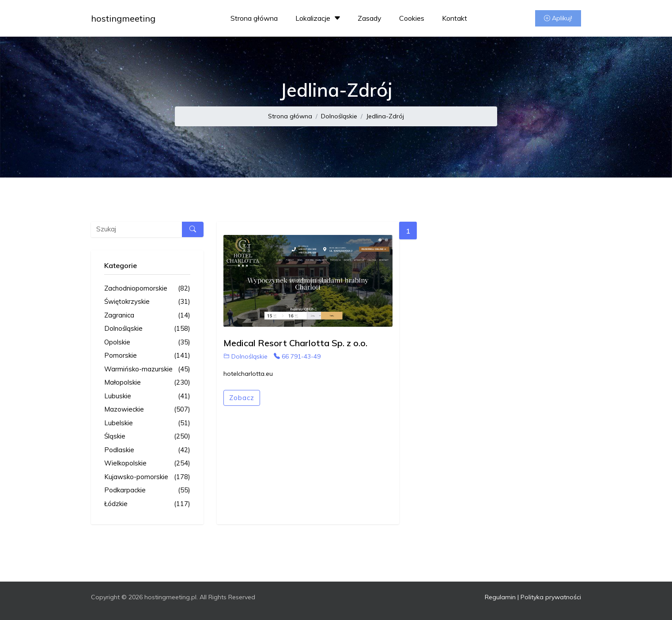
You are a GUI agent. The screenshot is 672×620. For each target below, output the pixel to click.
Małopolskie (147, 383)
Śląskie (147, 437)
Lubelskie (147, 423)
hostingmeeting (123, 18)
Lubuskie (147, 396)
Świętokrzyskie (147, 302)
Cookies (412, 18)
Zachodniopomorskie (147, 289)
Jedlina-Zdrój (385, 116)
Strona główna (254, 18)
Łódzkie (147, 504)
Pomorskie (147, 356)
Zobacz (242, 398)
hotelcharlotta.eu (248, 374)
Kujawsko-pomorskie (147, 477)
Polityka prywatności (551, 597)
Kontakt (455, 18)
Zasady (370, 18)
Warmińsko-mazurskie (147, 369)
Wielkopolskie (147, 463)
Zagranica (147, 316)
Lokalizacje (319, 18)
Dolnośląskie (339, 116)
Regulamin (500, 597)
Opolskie (147, 342)
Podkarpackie (147, 490)
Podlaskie (147, 450)
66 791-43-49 (297, 356)
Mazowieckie (147, 410)
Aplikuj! (558, 18)
